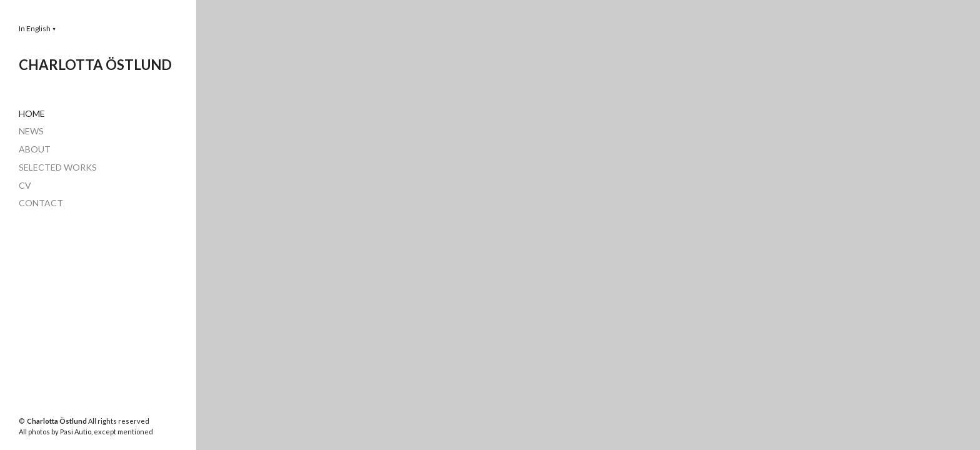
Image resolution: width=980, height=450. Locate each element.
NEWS (31, 131)
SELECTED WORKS (58, 167)
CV (25, 185)
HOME (32, 113)
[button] (37, 28)
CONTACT (41, 203)
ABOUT (35, 149)
